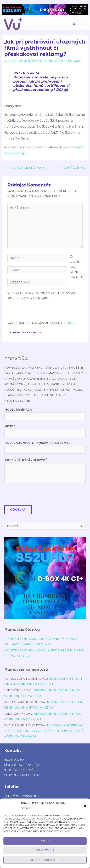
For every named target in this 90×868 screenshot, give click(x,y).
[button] (85, 806)
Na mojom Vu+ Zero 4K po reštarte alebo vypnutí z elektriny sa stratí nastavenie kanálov (44, 731)
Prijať (45, 841)
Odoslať (18, 510)
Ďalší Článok (76, 168)
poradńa (45, 61)
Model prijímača (19, 410)
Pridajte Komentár (20, 61)
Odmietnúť (45, 850)
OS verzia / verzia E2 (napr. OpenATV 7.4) (37, 443)
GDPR (71, 323)
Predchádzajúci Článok (23, 168)
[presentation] (33, 312)
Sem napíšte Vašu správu (26, 460)
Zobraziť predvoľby (45, 860)
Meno (10, 426)
